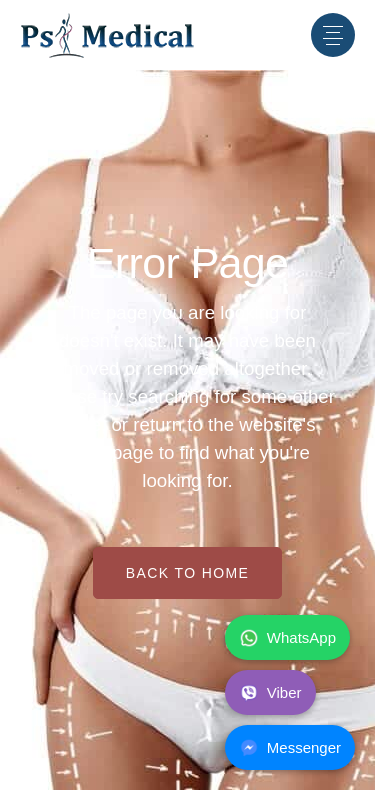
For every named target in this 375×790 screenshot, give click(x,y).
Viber (270, 693)
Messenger (290, 748)
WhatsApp (287, 638)
